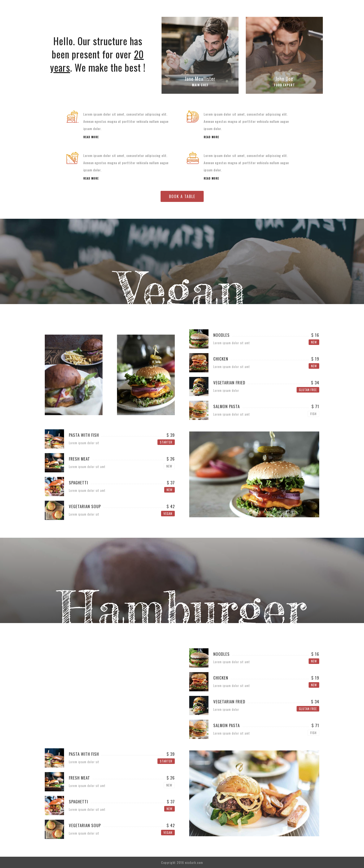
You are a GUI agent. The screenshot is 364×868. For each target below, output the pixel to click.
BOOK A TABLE (182, 196)
